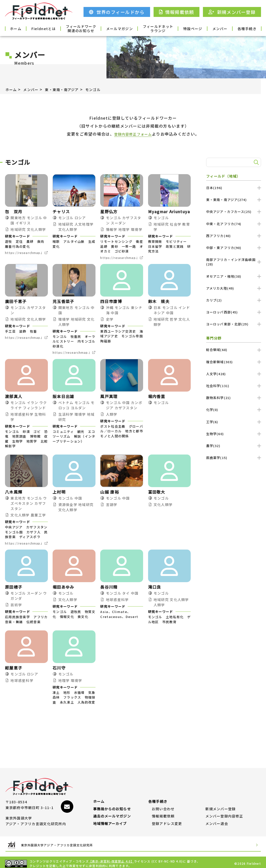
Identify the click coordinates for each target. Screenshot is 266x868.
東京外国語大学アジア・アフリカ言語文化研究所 (67, 842)
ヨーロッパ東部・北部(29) (234, 324)
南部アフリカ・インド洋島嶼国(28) (234, 262)
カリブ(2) (234, 300)
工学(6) (234, 422)
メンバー (213, 28)
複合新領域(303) (234, 362)
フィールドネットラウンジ (149, 28)
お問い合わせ (163, 802)
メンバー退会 (217, 821)
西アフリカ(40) (234, 236)
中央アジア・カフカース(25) (234, 212)
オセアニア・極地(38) (234, 276)
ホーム (21, 28)
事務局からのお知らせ (112, 802)
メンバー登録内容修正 (224, 811)
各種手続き (245, 28)
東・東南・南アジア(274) (234, 200)
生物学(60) (234, 434)
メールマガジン (117, 28)
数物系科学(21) (234, 398)
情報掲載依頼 (163, 811)
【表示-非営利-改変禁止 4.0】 (112, 859)
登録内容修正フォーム (133, 134)
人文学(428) (234, 374)
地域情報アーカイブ (110, 821)
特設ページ (181, 28)
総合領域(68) (234, 350)
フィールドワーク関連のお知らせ (85, 28)
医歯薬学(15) (234, 458)
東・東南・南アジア (68, 89)
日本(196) (234, 188)
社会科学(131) (234, 386)
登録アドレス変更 (167, 821)
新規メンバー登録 (221, 802)
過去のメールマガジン (112, 811)
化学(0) (234, 410)
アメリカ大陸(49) (234, 288)
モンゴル (103, 89)
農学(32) (234, 446)
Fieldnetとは (53, 28)
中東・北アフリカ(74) (234, 224)
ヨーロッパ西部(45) (234, 312)
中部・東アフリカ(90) (234, 248)
